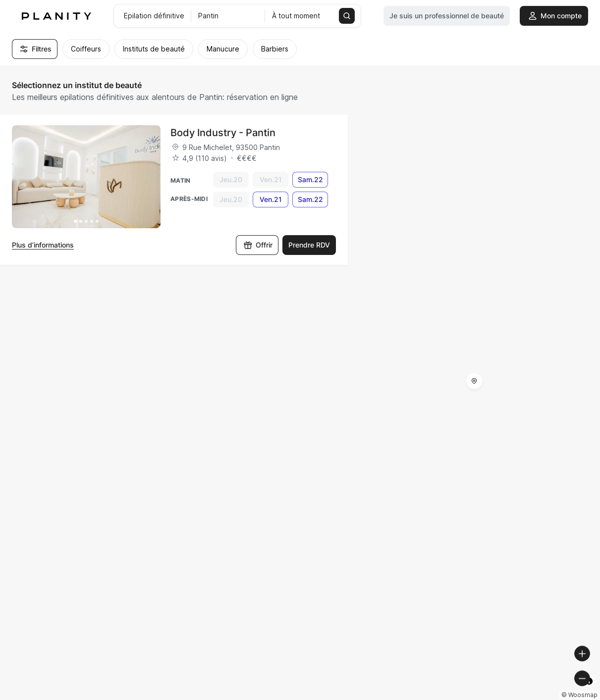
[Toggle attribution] (589, 691)
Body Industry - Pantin (223, 133)
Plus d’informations (43, 245)
